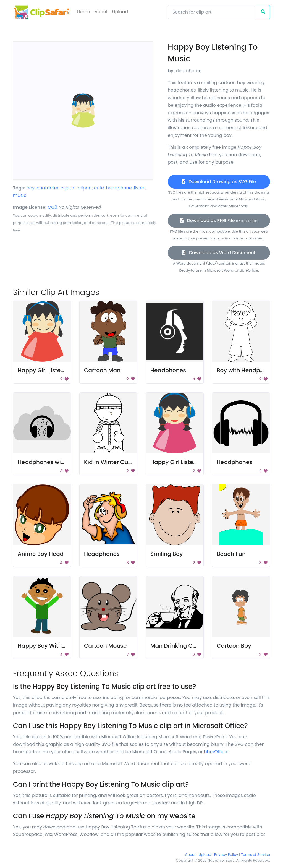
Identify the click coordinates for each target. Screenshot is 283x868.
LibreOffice (216, 752)
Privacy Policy (226, 855)
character (48, 188)
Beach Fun (231, 554)
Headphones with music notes (60, 462)
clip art (68, 188)
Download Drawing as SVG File (219, 182)
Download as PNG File (219, 221)
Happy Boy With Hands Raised (60, 646)
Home (83, 12)
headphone (119, 188)
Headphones (168, 370)
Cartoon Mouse (105, 646)
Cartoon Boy (234, 646)
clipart (85, 188)
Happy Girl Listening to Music (58, 370)
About (101, 12)
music (20, 195)
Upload (120, 12)
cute (99, 188)
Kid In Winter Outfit (110, 462)
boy (30, 188)
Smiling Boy (167, 554)
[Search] (212, 12)
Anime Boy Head (41, 554)
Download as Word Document (219, 253)
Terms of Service (256, 855)
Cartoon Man (102, 370)
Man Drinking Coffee (179, 646)
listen (140, 188)
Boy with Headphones (247, 370)
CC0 (53, 207)
